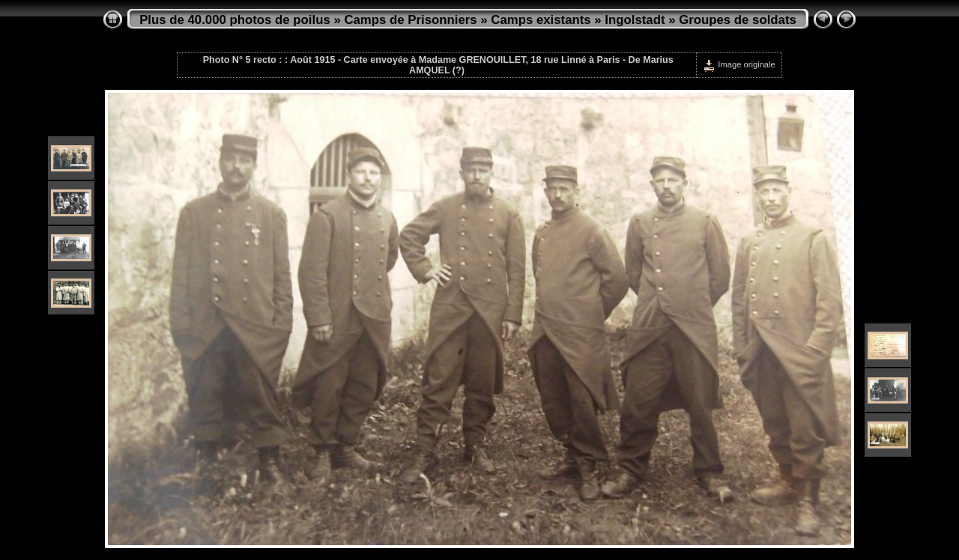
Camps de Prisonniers (410, 20)
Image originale (739, 64)
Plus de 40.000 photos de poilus (235, 20)
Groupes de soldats (738, 20)
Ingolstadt (635, 20)
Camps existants (541, 20)
